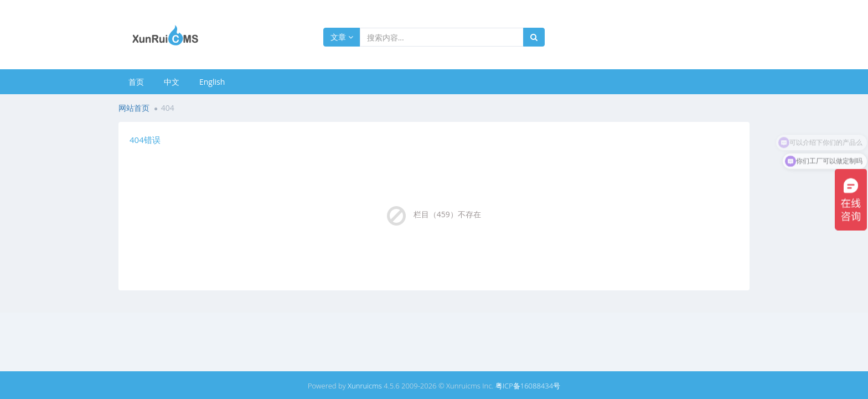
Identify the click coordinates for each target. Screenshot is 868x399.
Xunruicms (365, 386)
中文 (172, 82)
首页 (136, 82)
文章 (342, 37)
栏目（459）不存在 (447, 214)
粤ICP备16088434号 (528, 386)
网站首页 (134, 108)
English (212, 82)
